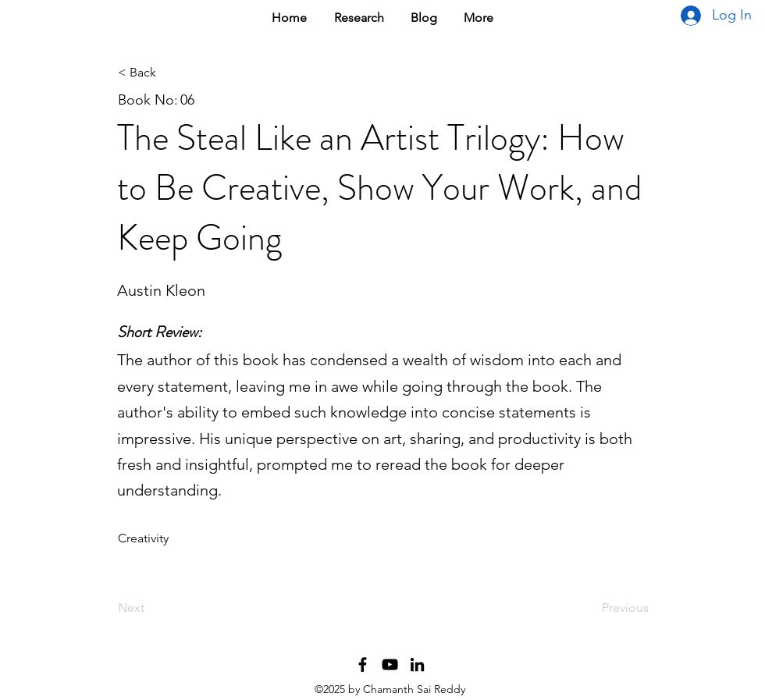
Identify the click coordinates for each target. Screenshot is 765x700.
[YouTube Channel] (390, 664)
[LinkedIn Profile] (417, 664)
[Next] (169, 608)
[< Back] (169, 73)
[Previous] (610, 608)
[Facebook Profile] (363, 664)
